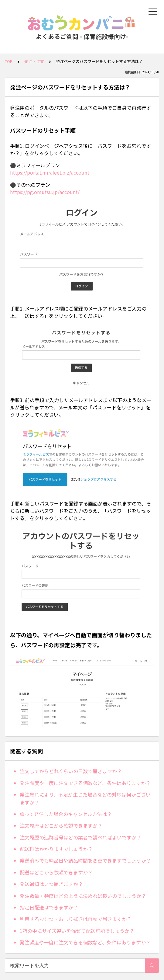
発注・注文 (34, 61)
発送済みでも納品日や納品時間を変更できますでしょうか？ (85, 860)
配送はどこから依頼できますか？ (56, 872)
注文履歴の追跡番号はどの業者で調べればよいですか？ (80, 837)
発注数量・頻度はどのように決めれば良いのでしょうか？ (83, 896)
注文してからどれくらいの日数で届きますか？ (71, 771)
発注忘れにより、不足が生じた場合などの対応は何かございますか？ (85, 798)
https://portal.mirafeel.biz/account (50, 172)
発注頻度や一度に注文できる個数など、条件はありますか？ (85, 783)
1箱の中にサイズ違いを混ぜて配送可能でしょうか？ (77, 931)
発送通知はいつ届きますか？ (51, 884)
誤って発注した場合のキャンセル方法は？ (66, 814)
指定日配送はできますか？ (49, 907)
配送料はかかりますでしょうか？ (56, 849)
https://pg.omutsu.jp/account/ (45, 192)
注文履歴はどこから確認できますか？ (61, 825)
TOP (9, 61)
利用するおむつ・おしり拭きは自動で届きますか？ (76, 919)
